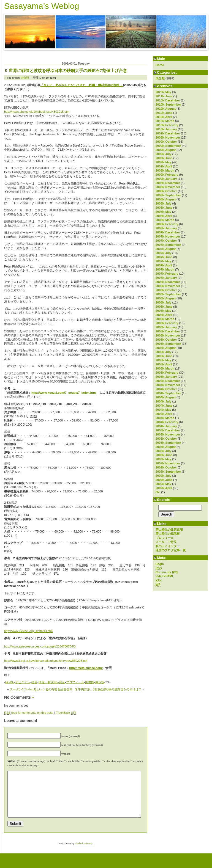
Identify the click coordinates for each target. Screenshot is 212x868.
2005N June (164, 356)
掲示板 (100, 682)
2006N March (165, 319)
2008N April (164, 216)
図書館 (90, 682)
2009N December (168, 133)
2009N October (166, 142)
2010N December (168, 100)
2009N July (163, 154)
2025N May (163, 92)
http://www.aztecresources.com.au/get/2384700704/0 (40, 646)
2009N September (168, 146)
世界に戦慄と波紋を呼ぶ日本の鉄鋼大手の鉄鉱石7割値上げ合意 (68, 71)
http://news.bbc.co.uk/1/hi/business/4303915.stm (37, 112)
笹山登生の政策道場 (169, 530)
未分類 (160, 78)
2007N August (166, 249)
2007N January (166, 278)
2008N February (167, 224)
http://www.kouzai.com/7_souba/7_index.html (64, 393)
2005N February (167, 373)
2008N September (168, 195)
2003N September (168, 443)
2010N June (164, 113)
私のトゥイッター (168, 546)
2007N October (166, 241)
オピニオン (23, 682)
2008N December (168, 183)
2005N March (165, 368)
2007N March (165, 269)
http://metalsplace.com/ (86, 668)
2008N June (164, 208)
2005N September (168, 344)
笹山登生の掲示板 (168, 534)
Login (160, 564)
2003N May (163, 459)
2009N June (164, 158)
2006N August (166, 298)
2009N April (164, 166)
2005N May (163, 360)
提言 (34, 682)
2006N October (166, 290)
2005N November (168, 335)
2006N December (168, 282)
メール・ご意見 (166, 542)
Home (160, 65)
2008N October (166, 191)
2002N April (164, 488)
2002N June (164, 480)
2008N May (163, 212)
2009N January (166, 179)
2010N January (166, 129)
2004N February (167, 422)
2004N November (168, 385)
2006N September (168, 294)
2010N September (168, 104)
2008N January (166, 228)
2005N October (166, 340)
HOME (10, 682)
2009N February (167, 175)
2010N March (165, 121)
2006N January (166, 327)
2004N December (168, 381)
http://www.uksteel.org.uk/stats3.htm (28, 631)
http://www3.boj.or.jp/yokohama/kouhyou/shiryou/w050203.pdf (46, 661)
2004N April (164, 414)
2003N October (166, 439)
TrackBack (66, 713)
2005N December (168, 331)
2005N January (166, 377)
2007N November (168, 236)
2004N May (163, 410)
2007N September (168, 245)
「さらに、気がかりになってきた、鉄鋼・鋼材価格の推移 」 (82, 85)
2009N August (166, 150)
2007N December (168, 232)
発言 (62, 682)
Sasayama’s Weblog (42, 6)
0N (158, 492)
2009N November (168, 137)
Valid (165, 576)
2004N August (166, 397)
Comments (167, 572)
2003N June (164, 455)
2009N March (165, 170)
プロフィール (165, 538)
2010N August (166, 109)
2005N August (166, 348)
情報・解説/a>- (49, 682)
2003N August (166, 447)
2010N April (164, 117)
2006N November (168, 286)
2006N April (164, 315)
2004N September (168, 393)
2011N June (164, 96)
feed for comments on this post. (29, 713)
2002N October (166, 467)
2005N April (164, 364)
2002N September (168, 472)
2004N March (165, 418)
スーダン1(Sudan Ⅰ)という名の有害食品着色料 (41, 689)
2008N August (166, 199)
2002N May (163, 484)
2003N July (163, 451)
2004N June (164, 406)
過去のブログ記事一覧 (171, 550)
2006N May (163, 311)
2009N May (163, 162)
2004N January (166, 426)
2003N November (168, 434)
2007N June (164, 257)
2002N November (168, 463)
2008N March (165, 220)
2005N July (163, 352)
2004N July (163, 401)
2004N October (166, 389)
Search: (164, 500)
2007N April (164, 265)
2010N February (167, 125)
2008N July (163, 203)
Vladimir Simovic (84, 853)
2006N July (163, 302)
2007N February (167, 274)
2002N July (163, 476)
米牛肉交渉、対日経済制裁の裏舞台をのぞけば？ (108, 689)
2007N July (163, 253)
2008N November (168, 187)
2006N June (164, 307)
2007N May (163, 261)
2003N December (168, 430)
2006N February (167, 323)
